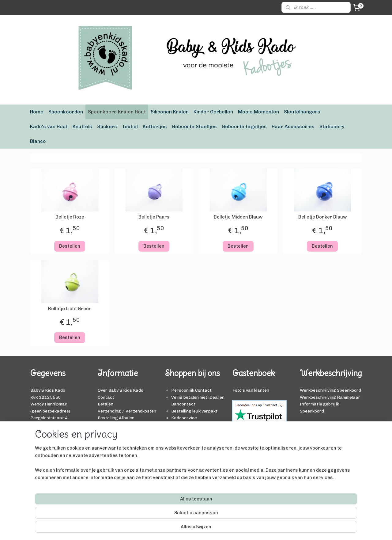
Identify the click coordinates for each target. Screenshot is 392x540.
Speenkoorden (66, 112)
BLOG (305, 424)
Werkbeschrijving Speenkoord (330, 390)
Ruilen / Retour (114, 424)
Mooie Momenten (258, 112)
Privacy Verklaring (117, 445)
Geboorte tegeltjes (244, 126)
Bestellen (70, 246)
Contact (106, 397)
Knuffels (82, 126)
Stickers (107, 126)
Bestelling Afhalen (116, 418)
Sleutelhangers (302, 112)
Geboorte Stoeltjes (194, 126)
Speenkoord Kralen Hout (117, 112)
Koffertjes (155, 126)
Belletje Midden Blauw (238, 217)
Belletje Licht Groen (70, 309)
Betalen (106, 404)
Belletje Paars (154, 217)
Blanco (38, 141)
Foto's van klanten (251, 390)
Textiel (130, 126)
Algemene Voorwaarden (122, 438)
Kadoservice (111, 432)
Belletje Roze (70, 217)
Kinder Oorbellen (213, 112)
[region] (156, 514)
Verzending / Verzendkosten (127, 411)
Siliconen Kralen (170, 112)
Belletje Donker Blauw (322, 217)
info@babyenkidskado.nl (55, 432)
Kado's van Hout (49, 126)
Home (37, 112)
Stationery (332, 126)
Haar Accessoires (293, 126)
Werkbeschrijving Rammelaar (330, 397)
